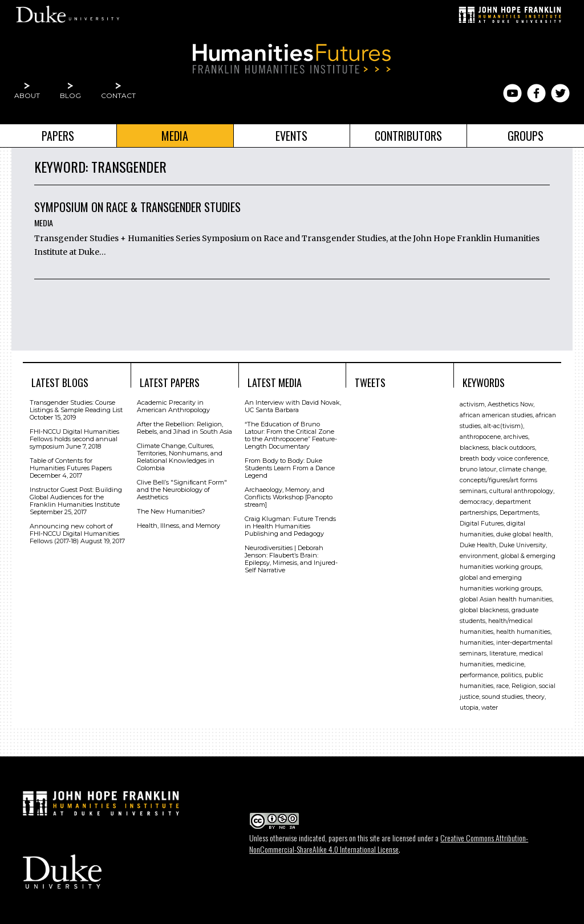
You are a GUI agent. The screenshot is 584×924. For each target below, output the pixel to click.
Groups (526, 136)
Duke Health (478, 545)
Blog (70, 95)
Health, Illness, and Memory (179, 526)
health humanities (523, 632)
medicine (510, 664)
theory (535, 697)
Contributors (408, 136)
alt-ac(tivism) (503, 426)
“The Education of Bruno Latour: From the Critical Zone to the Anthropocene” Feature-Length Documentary (291, 435)
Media (175, 136)
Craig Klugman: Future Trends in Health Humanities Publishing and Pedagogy (290, 526)
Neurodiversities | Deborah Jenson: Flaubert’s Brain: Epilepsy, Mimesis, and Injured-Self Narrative (291, 559)
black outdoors (513, 448)
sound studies (502, 697)
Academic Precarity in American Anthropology (173, 406)
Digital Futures (482, 524)
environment (479, 556)
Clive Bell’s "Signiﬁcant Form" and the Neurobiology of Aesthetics (182, 490)
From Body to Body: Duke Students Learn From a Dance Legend (290, 468)
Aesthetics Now (510, 404)
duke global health (524, 534)
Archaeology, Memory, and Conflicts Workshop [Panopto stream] (289, 497)
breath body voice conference (504, 459)
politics (511, 675)
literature (503, 654)
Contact (118, 95)
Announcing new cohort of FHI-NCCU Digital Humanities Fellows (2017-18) (74, 534)
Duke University (522, 545)
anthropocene (480, 437)
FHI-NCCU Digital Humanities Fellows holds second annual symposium (74, 439)
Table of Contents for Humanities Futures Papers (71, 464)
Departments (519, 513)
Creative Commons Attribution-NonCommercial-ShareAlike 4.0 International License (389, 843)
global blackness (484, 610)
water (490, 708)
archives (516, 437)
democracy (476, 502)
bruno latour (478, 469)
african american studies (496, 415)
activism (472, 404)
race (502, 686)
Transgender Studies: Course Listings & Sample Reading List (76, 406)
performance (479, 675)
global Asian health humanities (506, 599)
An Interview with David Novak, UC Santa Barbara (293, 406)
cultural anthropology (521, 491)
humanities (476, 643)
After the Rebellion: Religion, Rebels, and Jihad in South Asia (184, 428)
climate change (522, 469)
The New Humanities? (171, 511)
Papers (58, 136)
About (27, 95)
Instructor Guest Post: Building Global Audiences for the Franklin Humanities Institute (76, 497)
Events (291, 136)
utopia (469, 708)
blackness (474, 448)
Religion (524, 686)
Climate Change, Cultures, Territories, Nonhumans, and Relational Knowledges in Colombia (180, 457)
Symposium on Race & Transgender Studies (137, 207)
